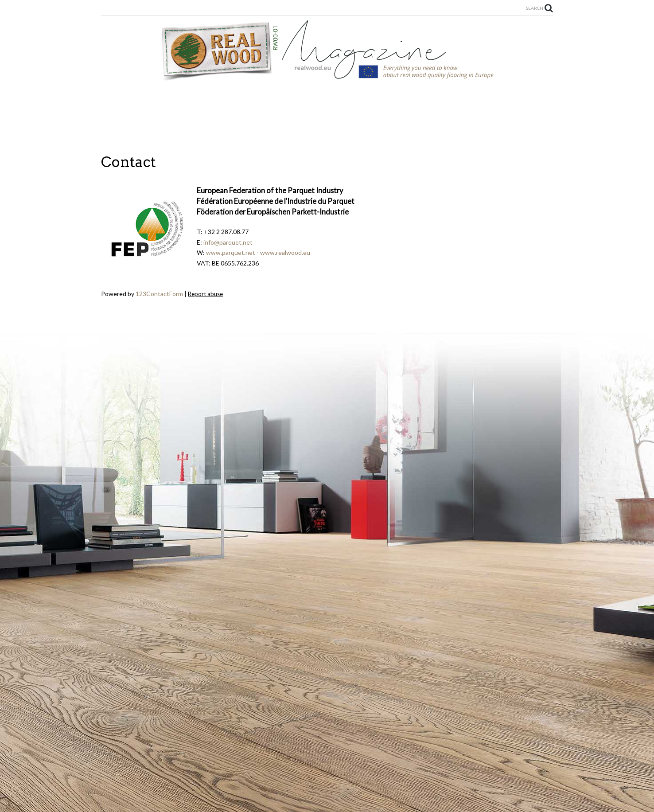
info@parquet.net (228, 242)
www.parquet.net (231, 252)
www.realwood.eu (285, 252)
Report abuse (205, 294)
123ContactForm (159, 294)
